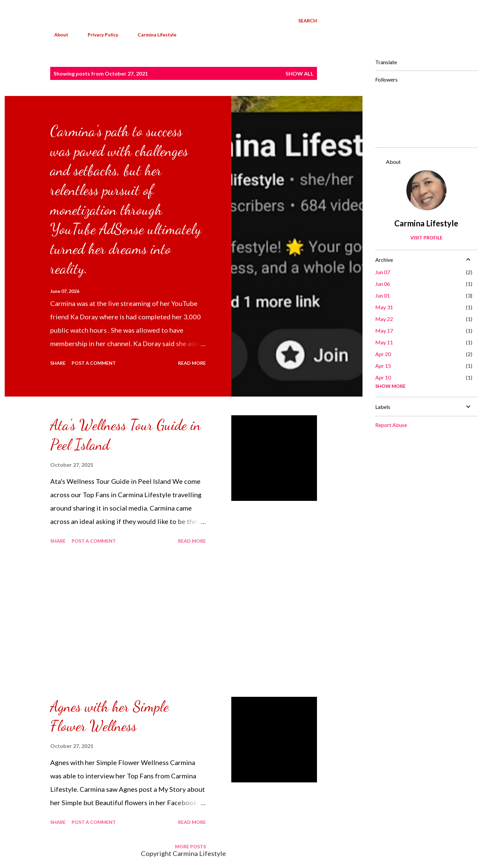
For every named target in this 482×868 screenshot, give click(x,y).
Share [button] (58, 363)
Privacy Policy (99, 35)
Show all (300, 73)
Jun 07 (383, 272)
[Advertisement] (128, 622)
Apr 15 (383, 366)
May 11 (384, 342)
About (57, 35)
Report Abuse (391, 425)
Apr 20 (383, 354)
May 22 (384, 319)
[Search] (308, 21)
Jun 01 (383, 295)
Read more (192, 363)
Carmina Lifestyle (153, 35)
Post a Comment (94, 363)
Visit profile (426, 238)
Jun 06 (383, 284)
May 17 (384, 331)
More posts (190, 846)
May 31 (384, 307)
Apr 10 (383, 377)
